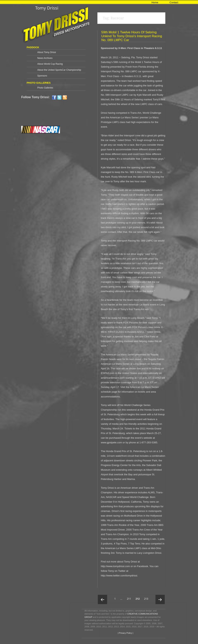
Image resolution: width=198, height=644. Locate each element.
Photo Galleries (45, 88)
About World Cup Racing (50, 64)
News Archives (45, 58)
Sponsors (42, 76)
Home (155, 2)
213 (147, 598)
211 (130, 598)
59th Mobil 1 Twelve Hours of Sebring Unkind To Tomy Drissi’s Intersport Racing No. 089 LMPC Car (132, 36)
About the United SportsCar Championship (59, 70)
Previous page (102, 599)
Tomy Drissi (47, 8)
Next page (160, 599)
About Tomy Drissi (47, 52)
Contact (174, 2)
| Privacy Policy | (125, 633)
